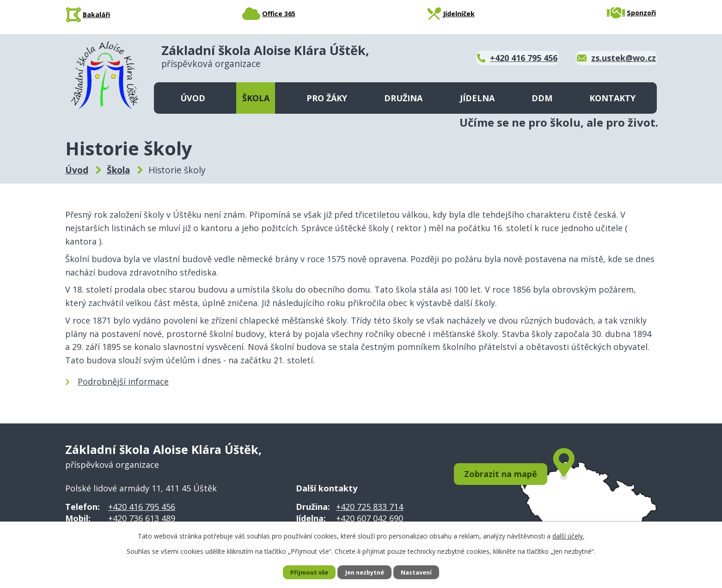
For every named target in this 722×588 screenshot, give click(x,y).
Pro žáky (327, 98)
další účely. (568, 535)
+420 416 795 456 (142, 507)
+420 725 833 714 (370, 507)
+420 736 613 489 (142, 518)
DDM (542, 98)
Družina (403, 98)
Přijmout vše (305, 572)
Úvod (193, 98)
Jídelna (477, 98)
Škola (256, 98)
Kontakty (612, 98)
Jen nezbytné (365, 572)
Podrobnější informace (123, 381)
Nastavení (421, 572)
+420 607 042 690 (370, 518)
